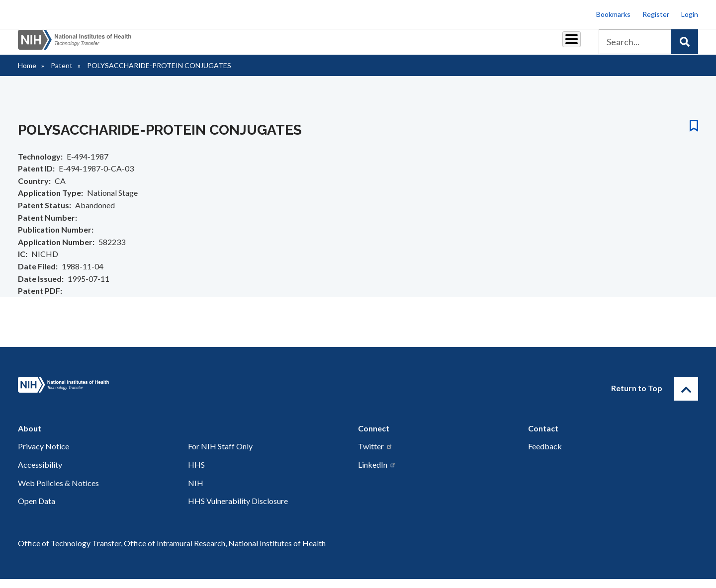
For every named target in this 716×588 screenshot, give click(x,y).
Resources (435, 45)
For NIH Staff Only (220, 455)
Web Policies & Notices (58, 492)
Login (690, 14)
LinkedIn (377, 473)
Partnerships (290, 45)
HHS (196, 473)
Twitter (375, 455)
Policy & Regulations (502, 45)
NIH (196, 492)
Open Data (37, 510)
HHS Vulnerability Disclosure (238, 510)
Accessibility (40, 473)
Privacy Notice (44, 455)
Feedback (545, 455)
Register (656, 14)
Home (27, 74)
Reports (388, 45)
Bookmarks (613, 14)
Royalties (343, 45)
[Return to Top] (686, 398)
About (562, 45)
